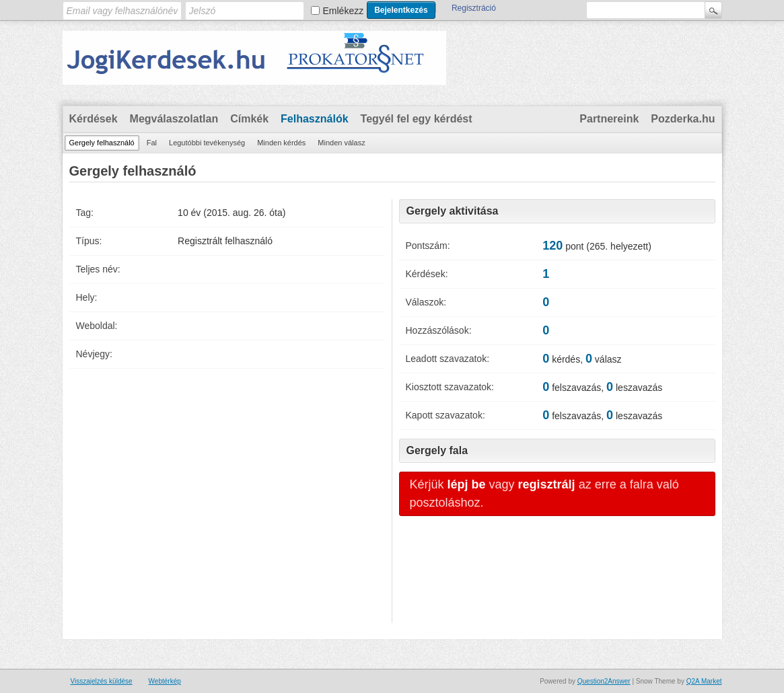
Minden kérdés (281, 143)
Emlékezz (344, 11)
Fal (152, 143)
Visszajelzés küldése (102, 681)
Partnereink (609, 119)
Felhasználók (314, 119)
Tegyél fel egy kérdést (417, 119)
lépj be (467, 484)
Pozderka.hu (683, 119)
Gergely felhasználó (102, 143)
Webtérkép (165, 681)
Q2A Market (704, 681)
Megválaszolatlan (174, 119)
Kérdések (94, 119)
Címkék (249, 119)
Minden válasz (341, 143)
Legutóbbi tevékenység (207, 143)
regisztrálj (547, 484)
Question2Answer (604, 681)
